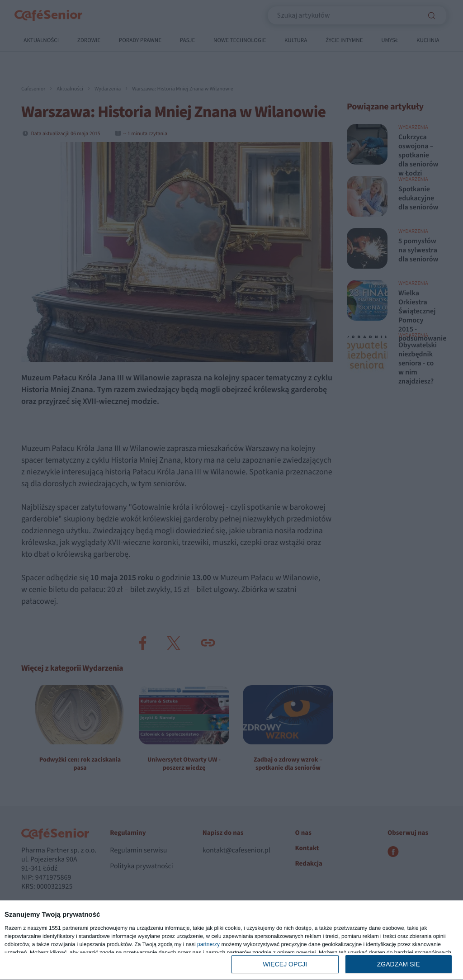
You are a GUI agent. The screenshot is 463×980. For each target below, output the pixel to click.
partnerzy (208, 944)
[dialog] (231, 940)
